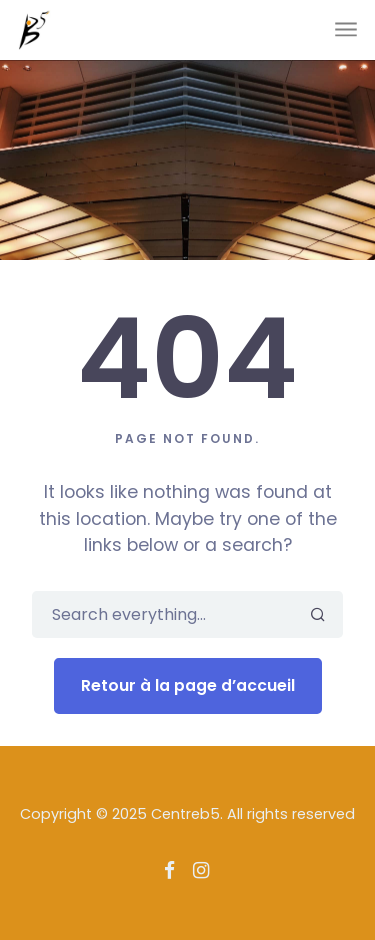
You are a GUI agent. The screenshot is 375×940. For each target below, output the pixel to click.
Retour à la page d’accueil (188, 685)
